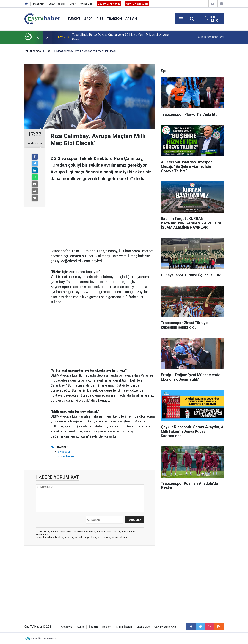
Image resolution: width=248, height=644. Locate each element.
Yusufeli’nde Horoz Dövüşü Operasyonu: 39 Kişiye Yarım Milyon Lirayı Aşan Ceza (121, 37)
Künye (81, 627)
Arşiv (73, 4)
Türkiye (74, 19)
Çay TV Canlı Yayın (109, 4)
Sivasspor (64, 452)
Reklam (107, 627)
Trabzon (114, 19)
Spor (88, 19)
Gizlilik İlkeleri (124, 627)
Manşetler (39, 4)
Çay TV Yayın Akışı (137, 4)
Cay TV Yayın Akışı (165, 627)
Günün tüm (211, 37)
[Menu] (181, 19)
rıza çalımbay (66, 456)
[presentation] (38, 37)
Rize (100, 19)
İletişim (93, 627)
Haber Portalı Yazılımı (43, 638)
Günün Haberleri (57, 4)
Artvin (131, 19)
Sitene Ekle (86, 4)
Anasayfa (67, 627)
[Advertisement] (103, 217)
